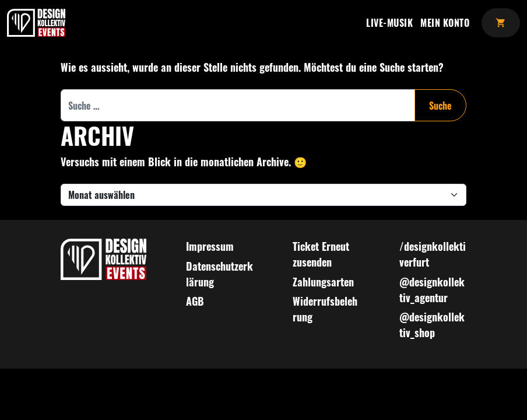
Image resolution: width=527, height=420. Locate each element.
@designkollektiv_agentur (432, 290)
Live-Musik (389, 23)
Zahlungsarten (323, 282)
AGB (195, 301)
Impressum (210, 246)
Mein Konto (445, 23)
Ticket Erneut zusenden (321, 254)
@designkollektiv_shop (432, 325)
